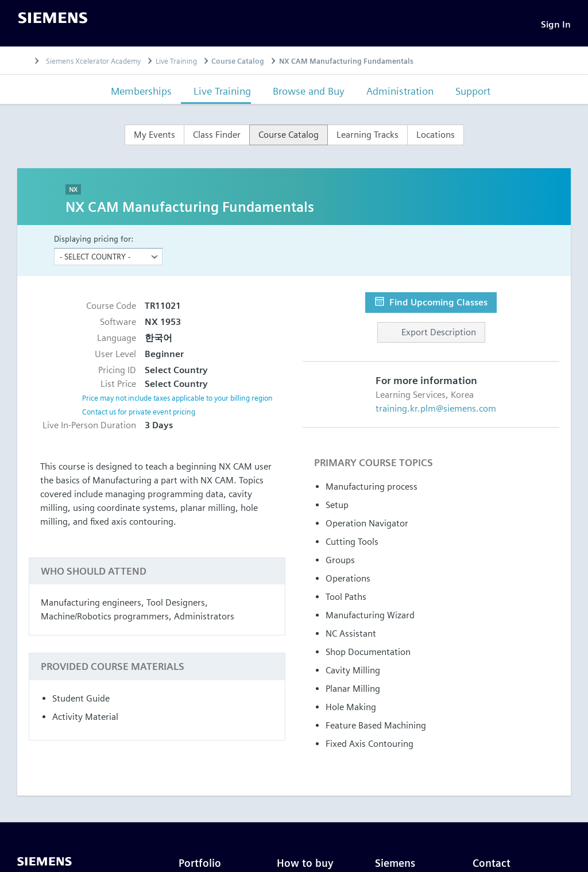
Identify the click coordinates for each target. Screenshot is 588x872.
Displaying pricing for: (94, 242)
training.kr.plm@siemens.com (436, 412)
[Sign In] (556, 26)
